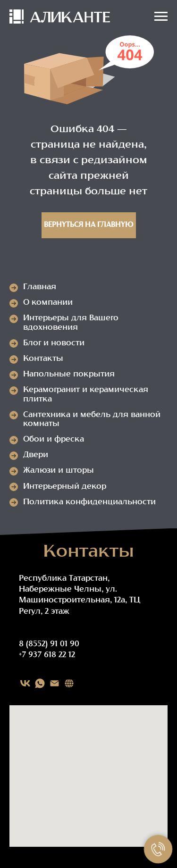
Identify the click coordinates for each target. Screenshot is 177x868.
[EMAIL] (55, 683)
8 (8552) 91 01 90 (49, 644)
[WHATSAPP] (40, 683)
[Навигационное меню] (161, 17)
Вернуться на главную (88, 225)
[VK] (25, 683)
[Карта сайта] (69, 683)
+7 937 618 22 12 (47, 655)
